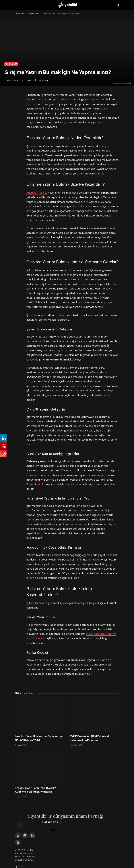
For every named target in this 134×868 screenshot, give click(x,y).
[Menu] (17, 5)
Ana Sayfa (20, 14)
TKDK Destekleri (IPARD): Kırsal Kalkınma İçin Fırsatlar (89, 738)
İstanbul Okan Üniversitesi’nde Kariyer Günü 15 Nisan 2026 (39, 738)
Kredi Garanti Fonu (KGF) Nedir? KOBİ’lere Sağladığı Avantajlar (35, 790)
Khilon (21, 866)
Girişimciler (33, 14)
